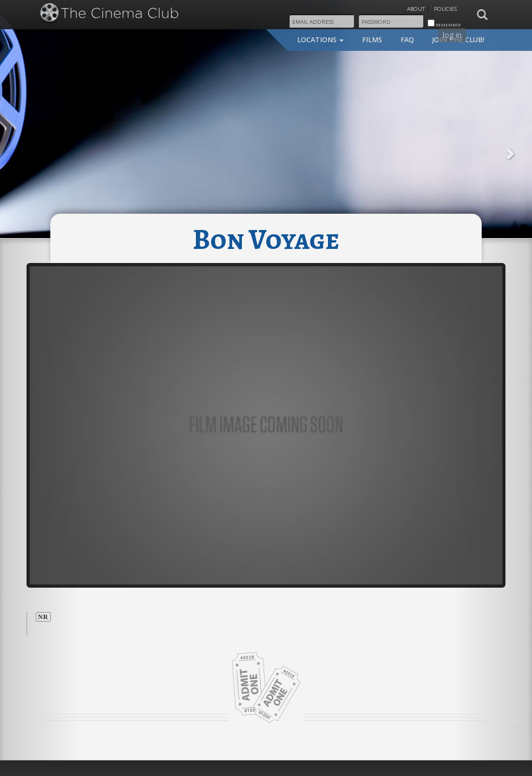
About (416, 9)
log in (452, 35)
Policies (445, 9)
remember (444, 24)
